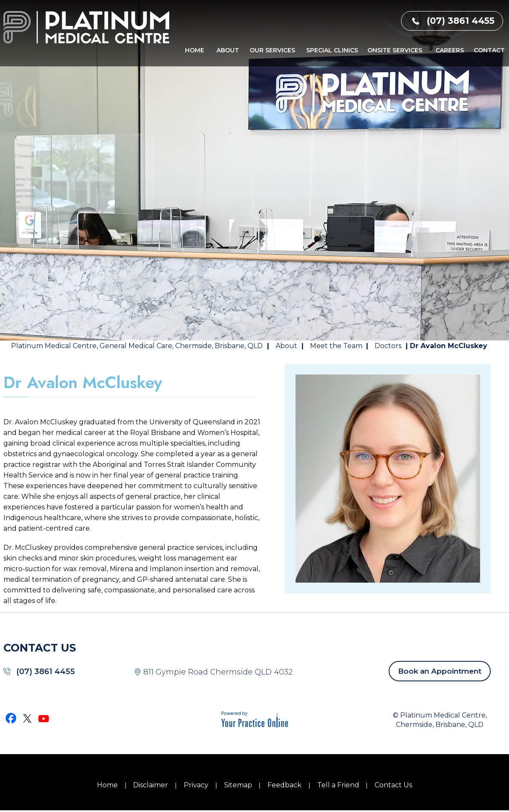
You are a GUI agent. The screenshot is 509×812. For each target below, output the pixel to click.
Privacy (196, 785)
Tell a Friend (338, 785)
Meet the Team (337, 346)
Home (195, 50)
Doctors (388, 346)
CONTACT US (40, 648)
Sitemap (238, 785)
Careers (450, 50)
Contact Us (393, 785)
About (228, 50)
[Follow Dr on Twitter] (28, 718)
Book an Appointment (440, 671)
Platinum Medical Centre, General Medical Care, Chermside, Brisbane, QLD (137, 346)
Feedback (284, 785)
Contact (489, 50)
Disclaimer (151, 785)
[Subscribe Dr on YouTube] (44, 718)
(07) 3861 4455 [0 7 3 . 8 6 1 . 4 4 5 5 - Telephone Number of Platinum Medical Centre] (461, 21)
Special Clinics (332, 50)
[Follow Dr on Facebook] (11, 718)
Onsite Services (395, 50)
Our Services (272, 50)
